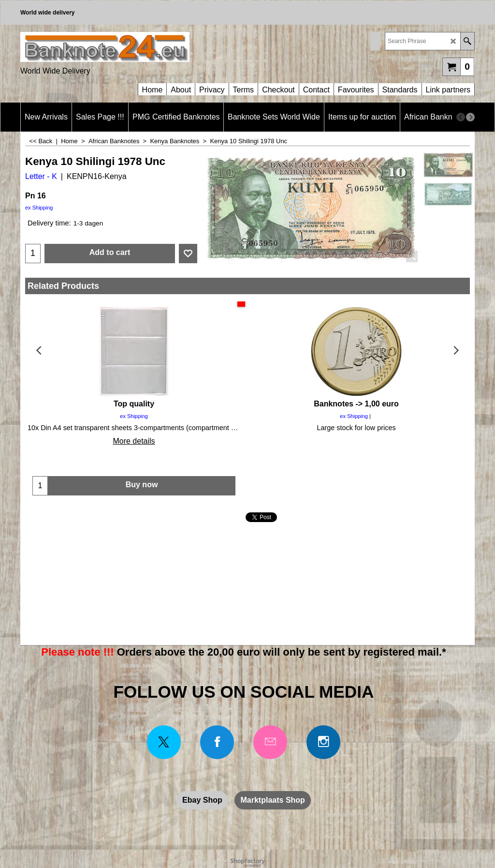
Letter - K (41, 176)
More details (134, 441)
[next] (470, 117)
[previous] (461, 117)
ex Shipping (39, 208)
